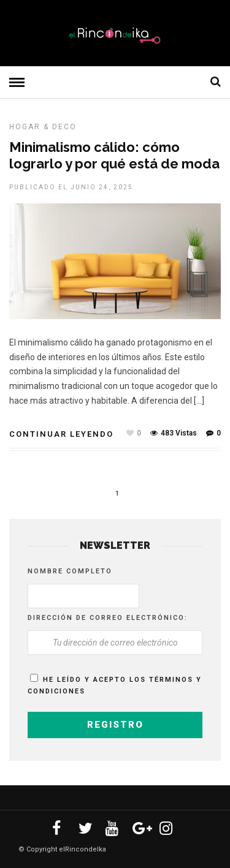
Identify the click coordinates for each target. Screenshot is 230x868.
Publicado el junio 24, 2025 (71, 187)
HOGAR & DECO (43, 127)
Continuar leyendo (61, 434)
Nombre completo (70, 571)
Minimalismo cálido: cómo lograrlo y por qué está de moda (114, 155)
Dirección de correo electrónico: (108, 618)
